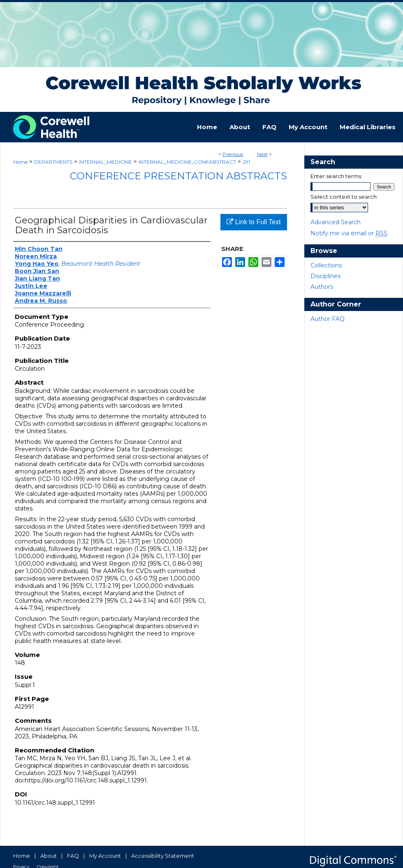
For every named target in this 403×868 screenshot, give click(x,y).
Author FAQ (328, 319)
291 (246, 162)
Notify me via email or (349, 233)
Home (20, 162)
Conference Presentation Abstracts (178, 176)
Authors (322, 287)
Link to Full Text (254, 222)
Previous (233, 154)
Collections (326, 265)
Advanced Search (336, 222)
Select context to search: (344, 197)
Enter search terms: (336, 176)
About (49, 856)
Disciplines (325, 276)
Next (262, 154)
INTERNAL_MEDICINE (105, 162)
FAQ (73, 856)
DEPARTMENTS (53, 162)
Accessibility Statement (163, 856)
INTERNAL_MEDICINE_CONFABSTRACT (187, 162)
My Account (105, 856)
